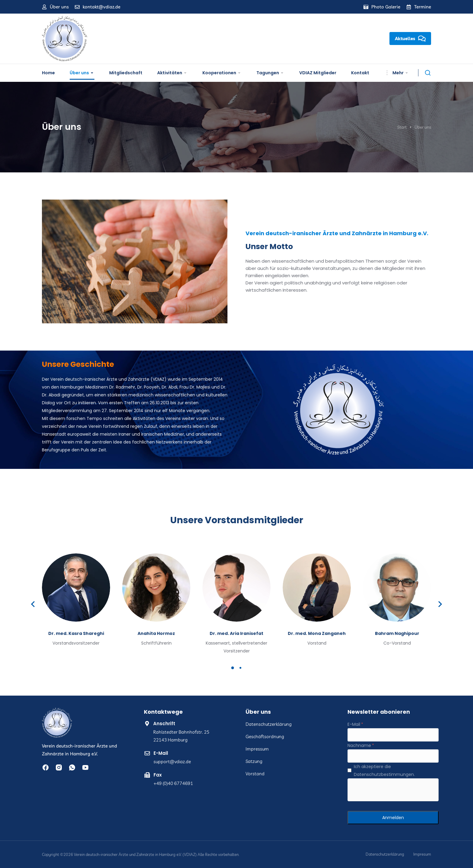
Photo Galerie (386, 7)
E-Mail (161, 753)
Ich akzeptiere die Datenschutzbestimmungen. (384, 770)
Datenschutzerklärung (385, 854)
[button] (233, 668)
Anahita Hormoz (156, 633)
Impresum (422, 854)
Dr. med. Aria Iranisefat (237, 633)
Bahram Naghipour (397, 633)
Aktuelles (410, 38)
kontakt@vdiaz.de (102, 7)
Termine (423, 7)
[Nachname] (393, 756)
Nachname (359, 745)
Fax (158, 775)
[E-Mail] (393, 735)
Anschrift (164, 724)
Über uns (59, 7)
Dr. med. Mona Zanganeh (317, 633)
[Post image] (76, 588)
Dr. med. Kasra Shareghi (76, 633)
